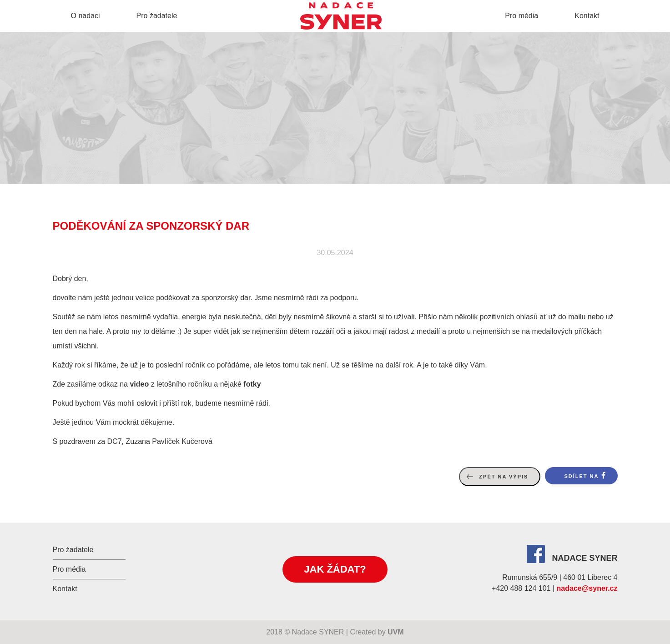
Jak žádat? (335, 569)
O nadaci (86, 16)
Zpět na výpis (504, 477)
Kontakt (587, 16)
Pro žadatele (157, 16)
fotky (252, 384)
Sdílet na (581, 476)
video (139, 384)
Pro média (521, 16)
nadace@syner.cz (587, 588)
